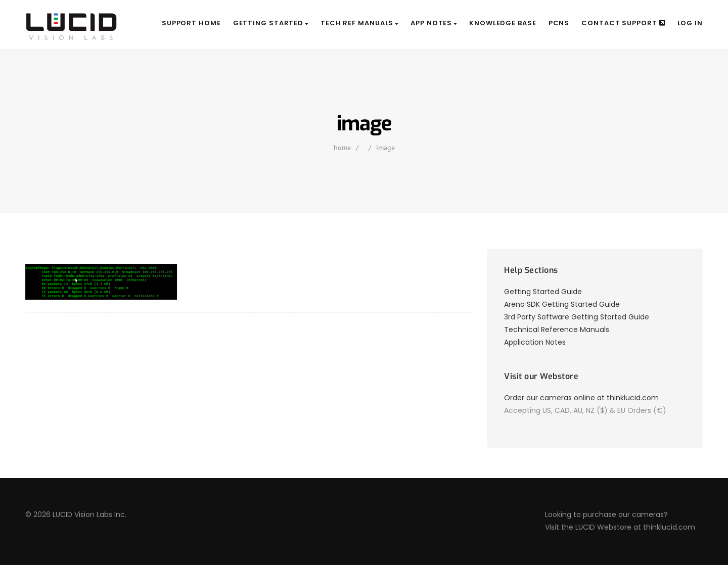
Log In (690, 23)
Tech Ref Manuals (359, 23)
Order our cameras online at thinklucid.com (581, 398)
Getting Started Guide (543, 292)
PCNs (559, 23)
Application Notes (535, 342)
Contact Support (623, 23)
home (342, 148)
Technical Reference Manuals (557, 329)
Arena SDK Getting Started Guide (562, 304)
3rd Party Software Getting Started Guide (577, 317)
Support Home (191, 23)
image (385, 148)
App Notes (434, 23)
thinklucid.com (669, 527)
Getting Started (271, 23)
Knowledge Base (503, 23)
